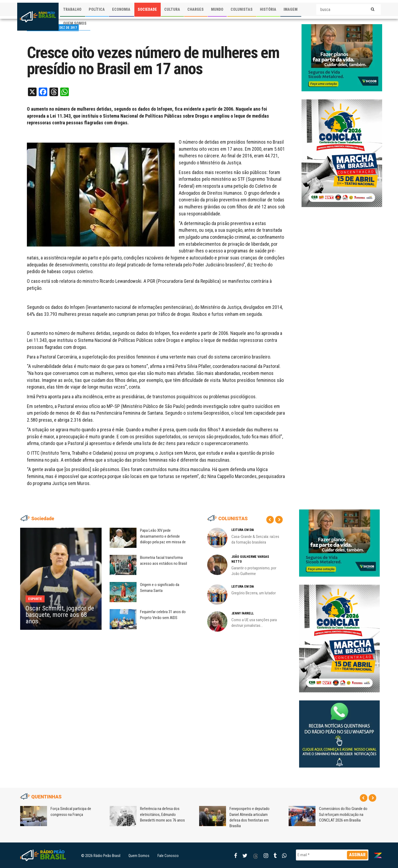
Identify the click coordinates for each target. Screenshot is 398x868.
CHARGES (196, 9)
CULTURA (172, 9)
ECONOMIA (121, 9)
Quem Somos (139, 856)
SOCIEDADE (147, 9)
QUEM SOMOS (75, 23)
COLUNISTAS (242, 9)
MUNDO (217, 9)
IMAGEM (291, 9)
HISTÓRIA (268, 9)
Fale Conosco (168, 856)
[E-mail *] (332, 855)
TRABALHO (72, 9)
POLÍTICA (97, 9)
